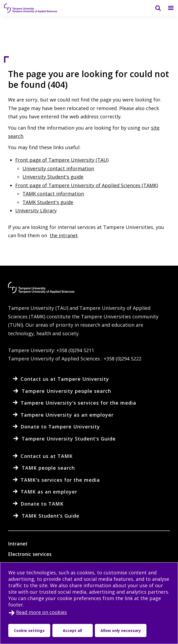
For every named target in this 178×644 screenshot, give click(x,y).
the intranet (64, 235)
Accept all (72, 630)
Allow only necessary (121, 630)
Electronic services (30, 554)
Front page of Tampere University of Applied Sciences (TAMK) (87, 185)
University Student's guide (53, 177)
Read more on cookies (41, 612)
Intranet (18, 544)
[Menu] (168, 8)
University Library (36, 210)
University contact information (58, 168)
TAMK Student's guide (48, 202)
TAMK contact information (53, 194)
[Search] (155, 8)
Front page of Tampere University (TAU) (62, 160)
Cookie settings (29, 630)
